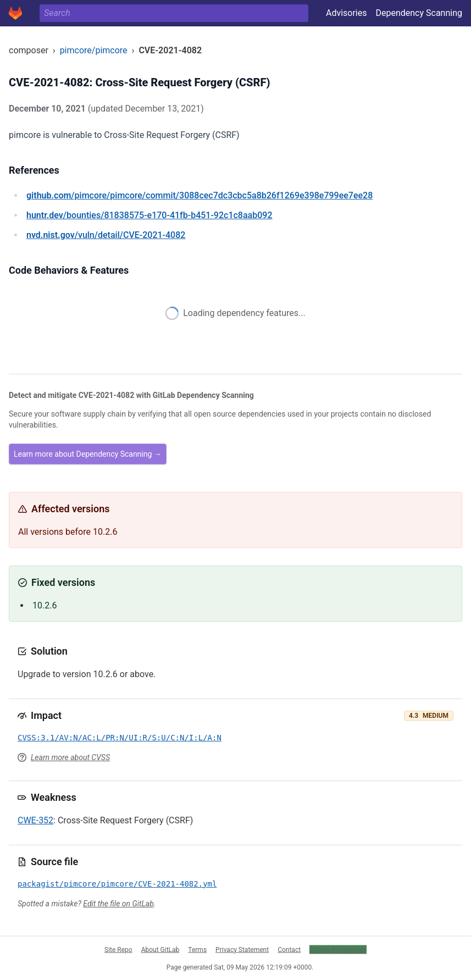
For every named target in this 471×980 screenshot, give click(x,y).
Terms (197, 949)
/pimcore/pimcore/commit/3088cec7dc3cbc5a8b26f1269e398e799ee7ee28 (200, 195)
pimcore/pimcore (94, 50)
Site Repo (118, 949)
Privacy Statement (242, 949)
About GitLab (160, 949)
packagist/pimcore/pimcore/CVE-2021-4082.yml (117, 884)
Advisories (347, 13)
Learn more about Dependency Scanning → (88, 454)
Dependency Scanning (419, 13)
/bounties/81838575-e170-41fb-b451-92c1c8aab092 (149, 215)
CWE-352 (35, 820)
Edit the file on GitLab (118, 904)
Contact (289, 949)
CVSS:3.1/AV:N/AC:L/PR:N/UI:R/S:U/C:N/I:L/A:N (120, 738)
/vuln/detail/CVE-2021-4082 (106, 235)
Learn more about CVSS (70, 757)
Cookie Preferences (338, 949)
